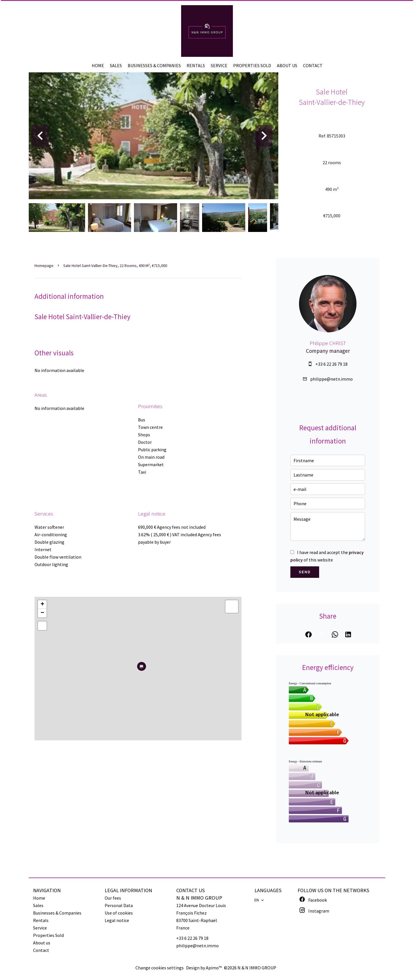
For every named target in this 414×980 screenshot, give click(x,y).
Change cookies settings (160, 968)
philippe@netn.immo (331, 379)
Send (305, 572)
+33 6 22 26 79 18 (331, 364)
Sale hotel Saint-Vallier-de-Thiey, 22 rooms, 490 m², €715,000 (115, 266)
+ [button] (42, 605)
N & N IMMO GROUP (199, 898)
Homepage (44, 266)
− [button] (42, 613)
